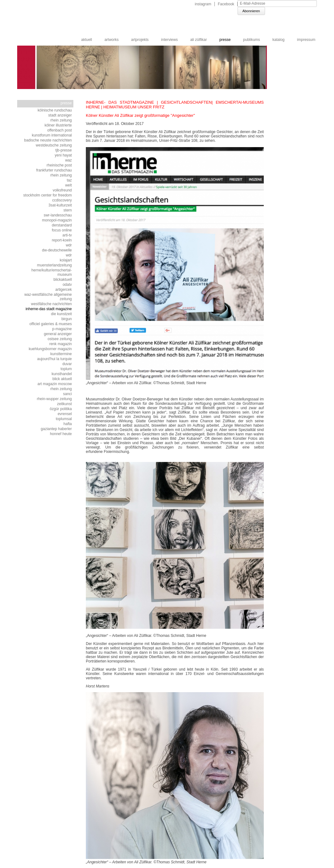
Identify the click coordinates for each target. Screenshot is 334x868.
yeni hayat (63, 155)
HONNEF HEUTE (61, 434)
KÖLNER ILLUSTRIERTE (58, 125)
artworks (112, 40)
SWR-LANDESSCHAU (58, 215)
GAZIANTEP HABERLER (56, 429)
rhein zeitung (61, 389)
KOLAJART (66, 260)
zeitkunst (64, 404)
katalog (279, 40)
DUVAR (67, 364)
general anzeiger (58, 334)
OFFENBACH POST (59, 130)
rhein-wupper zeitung (54, 399)
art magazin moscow (55, 384)
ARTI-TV (67, 235)
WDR (69, 245)
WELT (69, 185)
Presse (225, 40)
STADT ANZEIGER (60, 115)
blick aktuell (62, 379)
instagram (203, 4)
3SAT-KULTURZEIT (60, 205)
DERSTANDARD (62, 225)
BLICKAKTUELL (63, 280)
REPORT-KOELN (62, 240)
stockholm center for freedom (48, 195)
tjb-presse (64, 150)
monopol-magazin (57, 220)
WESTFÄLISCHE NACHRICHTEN (51, 304)
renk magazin (61, 344)
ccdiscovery (62, 200)
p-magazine (62, 329)
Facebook (226, 4)
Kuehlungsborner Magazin (50, 349)
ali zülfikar (198, 40)
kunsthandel (62, 374)
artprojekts (140, 40)
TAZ (69, 180)
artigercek (64, 290)
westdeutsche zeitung (54, 145)
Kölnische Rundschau (55, 110)
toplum (66, 369)
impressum (306, 40)
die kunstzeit (61, 314)
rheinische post (59, 165)
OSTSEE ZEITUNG (60, 339)
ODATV (67, 285)
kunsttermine (61, 354)
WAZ (69, 160)
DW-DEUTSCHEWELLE (57, 250)
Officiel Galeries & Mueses (51, 324)
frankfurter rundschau (54, 170)
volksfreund (62, 190)
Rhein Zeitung (61, 120)
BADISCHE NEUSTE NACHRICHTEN (48, 140)
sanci (67, 394)
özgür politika (61, 409)
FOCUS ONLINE (62, 230)
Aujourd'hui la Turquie (54, 359)
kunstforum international (52, 135)
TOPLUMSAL (64, 419)
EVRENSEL (65, 414)
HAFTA (68, 424)
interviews (169, 40)
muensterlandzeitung (54, 265)
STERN (68, 210)
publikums (252, 40)
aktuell (87, 40)
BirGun (67, 319)
